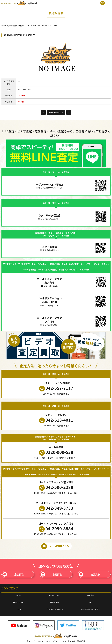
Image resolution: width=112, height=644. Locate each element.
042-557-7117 (56, 388)
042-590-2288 (56, 487)
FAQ (91, 602)
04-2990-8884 (56, 529)
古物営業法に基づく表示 (91, 609)
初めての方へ (55, 595)
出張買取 (89, 574)
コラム (18, 609)
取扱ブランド (18, 602)
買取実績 (91, 595)
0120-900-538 (56, 452)
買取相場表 (55, 602)
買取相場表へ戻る (56, 112)
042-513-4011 (56, 420)
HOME (18, 595)
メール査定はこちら (55, 546)
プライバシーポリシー (55, 609)
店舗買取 (13, 574)
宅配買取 (51, 574)
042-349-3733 (56, 508)
